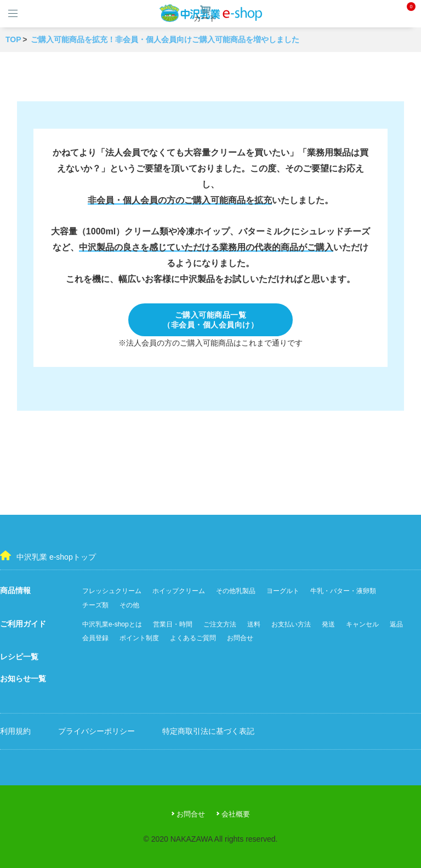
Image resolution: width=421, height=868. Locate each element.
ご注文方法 (220, 624)
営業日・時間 (173, 624)
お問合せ (240, 638)
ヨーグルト (283, 591)
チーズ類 (95, 605)
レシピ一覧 (19, 657)
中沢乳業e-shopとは (112, 624)
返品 (396, 624)
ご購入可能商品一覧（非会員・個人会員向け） (210, 320)
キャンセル (362, 624)
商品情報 (15, 590)
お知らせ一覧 (23, 679)
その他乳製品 (236, 591)
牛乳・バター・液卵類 (343, 591)
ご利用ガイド (23, 624)
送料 (254, 624)
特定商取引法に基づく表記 (208, 731)
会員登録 (95, 638)
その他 (129, 605)
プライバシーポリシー (96, 731)
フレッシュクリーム (112, 591)
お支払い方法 (291, 624)
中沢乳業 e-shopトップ (48, 556)
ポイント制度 (139, 638)
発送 (328, 624)
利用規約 (15, 731)
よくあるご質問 (193, 638)
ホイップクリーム (179, 591)
